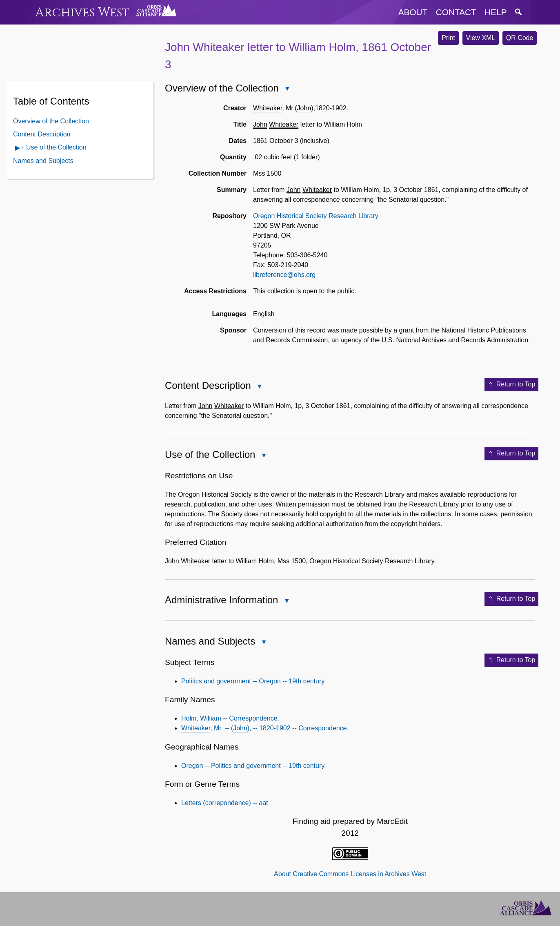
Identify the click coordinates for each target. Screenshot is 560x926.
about (413, 12)
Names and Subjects (43, 161)
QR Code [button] (520, 38)
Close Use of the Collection (263, 456)
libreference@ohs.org (284, 275)
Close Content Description (259, 387)
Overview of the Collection (51, 121)
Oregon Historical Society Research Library (316, 216)
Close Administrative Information (286, 601)
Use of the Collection (56, 147)
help (496, 12)
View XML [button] (481, 38)
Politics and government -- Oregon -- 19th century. (254, 681)
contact (456, 12)
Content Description (42, 134)
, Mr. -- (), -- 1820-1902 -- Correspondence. (265, 728)
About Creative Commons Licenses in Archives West (350, 874)
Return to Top (512, 385)
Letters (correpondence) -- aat (225, 803)
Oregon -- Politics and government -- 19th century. (254, 766)
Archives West (82, 12)
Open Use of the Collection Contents (18, 148)
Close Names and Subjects (263, 643)
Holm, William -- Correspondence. (230, 718)
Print (448, 38)
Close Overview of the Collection (287, 89)
